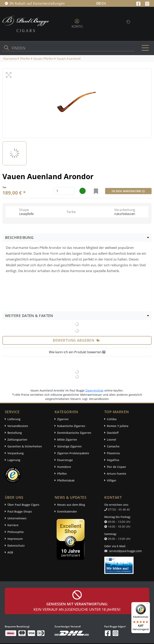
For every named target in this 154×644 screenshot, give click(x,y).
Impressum (15, 539)
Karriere (13, 525)
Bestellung (15, 433)
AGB (10, 552)
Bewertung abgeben (76, 340)
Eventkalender (67, 511)
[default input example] (64, 191)
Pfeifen (62, 474)
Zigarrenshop (94, 390)
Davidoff (113, 433)
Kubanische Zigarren (71, 426)
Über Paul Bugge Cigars (23, 505)
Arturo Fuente (117, 474)
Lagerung (14, 460)
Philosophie (16, 532)
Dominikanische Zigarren (74, 433)
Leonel (111, 440)
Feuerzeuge (65, 460)
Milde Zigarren (67, 440)
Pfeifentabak (66, 480)
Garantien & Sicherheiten (25, 446)
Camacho (113, 446)
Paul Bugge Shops (20, 511)
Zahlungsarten (17, 440)
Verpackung (16, 453)
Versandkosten (18, 426)
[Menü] (148, 605)
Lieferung (14, 419)
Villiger (112, 480)
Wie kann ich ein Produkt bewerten (77, 352)
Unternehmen (17, 518)
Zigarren (63, 419)
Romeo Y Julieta (118, 426)
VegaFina (113, 460)
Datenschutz (16, 546)
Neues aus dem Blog (71, 505)
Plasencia (113, 453)
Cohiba (112, 419)
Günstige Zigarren (69, 446)
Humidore (64, 467)
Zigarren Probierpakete (73, 453)
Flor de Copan (116, 467)
